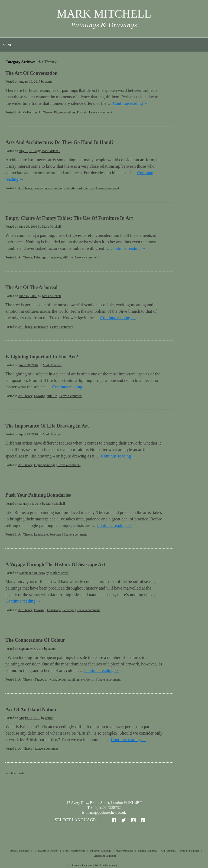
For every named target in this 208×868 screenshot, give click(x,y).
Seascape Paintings (82, 865)
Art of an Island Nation (31, 709)
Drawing (40, 396)
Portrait (82, 112)
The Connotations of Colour (35, 640)
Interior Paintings (147, 851)
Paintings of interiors (80, 188)
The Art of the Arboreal (31, 287)
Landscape (41, 327)
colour (62, 679)
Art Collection (27, 112)
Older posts (15, 773)
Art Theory (45, 112)
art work (50, 679)
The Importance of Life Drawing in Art (47, 426)
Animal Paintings (20, 851)
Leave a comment (100, 112)
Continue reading (131, 103)
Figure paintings (65, 112)
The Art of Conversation (32, 73)
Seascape (56, 534)
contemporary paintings (49, 188)
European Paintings (100, 851)
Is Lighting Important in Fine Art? (42, 357)
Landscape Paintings (105, 856)
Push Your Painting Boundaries (38, 495)
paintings (73, 679)
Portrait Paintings (190, 851)
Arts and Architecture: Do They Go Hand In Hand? (60, 142)
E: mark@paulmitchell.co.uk (104, 813)
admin (49, 82)
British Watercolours (74, 851)
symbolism (88, 679)
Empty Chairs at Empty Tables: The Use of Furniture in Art (69, 218)
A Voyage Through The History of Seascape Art (55, 564)
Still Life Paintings (105, 865)
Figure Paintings (124, 851)
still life (68, 257)
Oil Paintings (169, 851)
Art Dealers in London (46, 851)
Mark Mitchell (51, 151)
